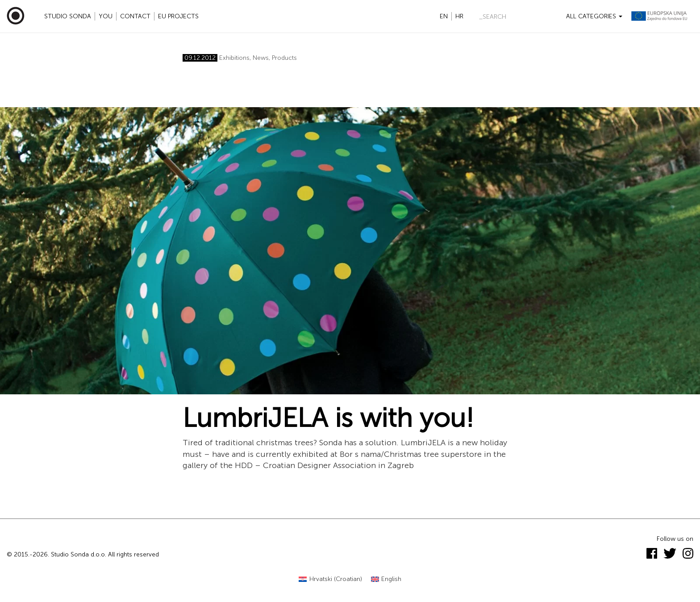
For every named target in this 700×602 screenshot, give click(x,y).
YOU (106, 16)
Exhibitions (234, 58)
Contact (135, 16)
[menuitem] (330, 579)
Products (284, 58)
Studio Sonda (68, 16)
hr (459, 16)
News (261, 58)
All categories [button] (594, 16)
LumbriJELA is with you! (328, 418)
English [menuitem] (391, 579)
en (444, 16)
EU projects (178, 16)
